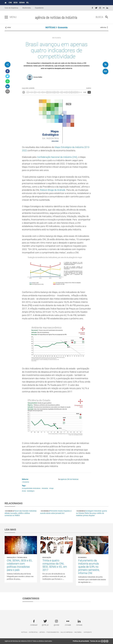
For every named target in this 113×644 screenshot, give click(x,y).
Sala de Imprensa (11, 8)
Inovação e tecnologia (17, 558)
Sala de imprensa (67, 632)
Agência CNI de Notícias (69, 479)
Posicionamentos (53, 632)
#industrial (45, 488)
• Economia (25, 482)
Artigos (42, 632)
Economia (63, 27)
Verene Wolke (38, 77)
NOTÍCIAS (50, 27)
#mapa (51, 488)
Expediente (39, 8)
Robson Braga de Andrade (53, 190)
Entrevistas (33, 632)
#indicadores (37, 488)
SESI (15, 3)
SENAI (22, 3)
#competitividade (27, 488)
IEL (28, 3)
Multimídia (27, 8)
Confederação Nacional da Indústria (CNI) (57, 157)
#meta (24, 491)
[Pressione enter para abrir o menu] (6, 17)
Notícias (24, 632)
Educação (47, 558)
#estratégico (31, 491)
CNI (10, 3)
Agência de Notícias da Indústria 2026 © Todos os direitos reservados (28, 641)
